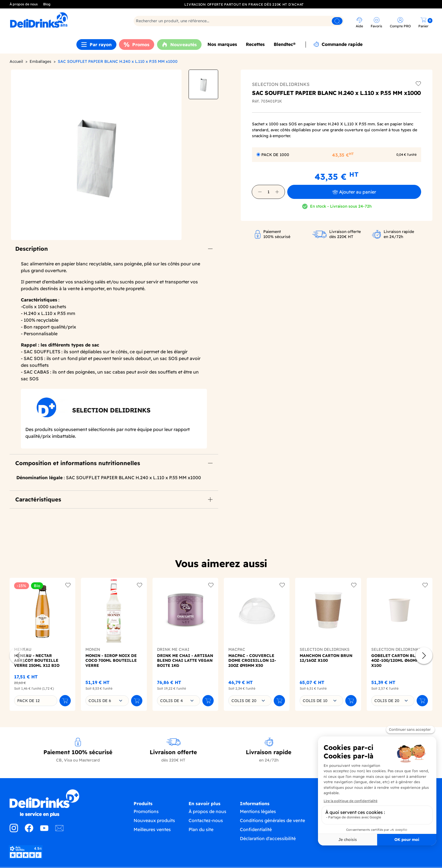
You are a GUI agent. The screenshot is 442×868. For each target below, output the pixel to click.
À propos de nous (24, 4)
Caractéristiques (38, 499)
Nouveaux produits (154, 826)
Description (32, 249)
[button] (260, 192)
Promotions (146, 817)
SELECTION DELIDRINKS (281, 84)
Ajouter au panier (354, 192)
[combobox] (107, 701)
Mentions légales (258, 817)
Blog (47, 4)
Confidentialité (256, 835)
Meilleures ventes (152, 835)
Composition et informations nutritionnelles (78, 463)
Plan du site (201, 835)
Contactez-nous (206, 826)
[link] (62, 20)
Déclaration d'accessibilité (268, 844)
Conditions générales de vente (272, 826)
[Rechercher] (239, 21)
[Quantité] (268, 192)
